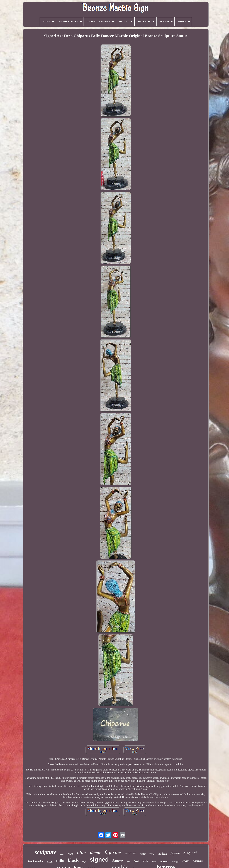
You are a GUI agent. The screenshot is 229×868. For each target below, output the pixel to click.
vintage (175, 862)
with (145, 861)
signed (99, 860)
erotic (143, 854)
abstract (198, 861)
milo (60, 860)
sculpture (46, 852)
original (190, 853)
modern (162, 854)
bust (136, 861)
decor (95, 853)
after (82, 853)
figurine (113, 852)
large (154, 862)
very (152, 854)
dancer (118, 861)
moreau (164, 861)
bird (128, 861)
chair (186, 861)
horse (62, 854)
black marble (36, 861)
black (73, 860)
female (50, 862)
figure (175, 853)
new (71, 853)
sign (84, 861)
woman (131, 853)
